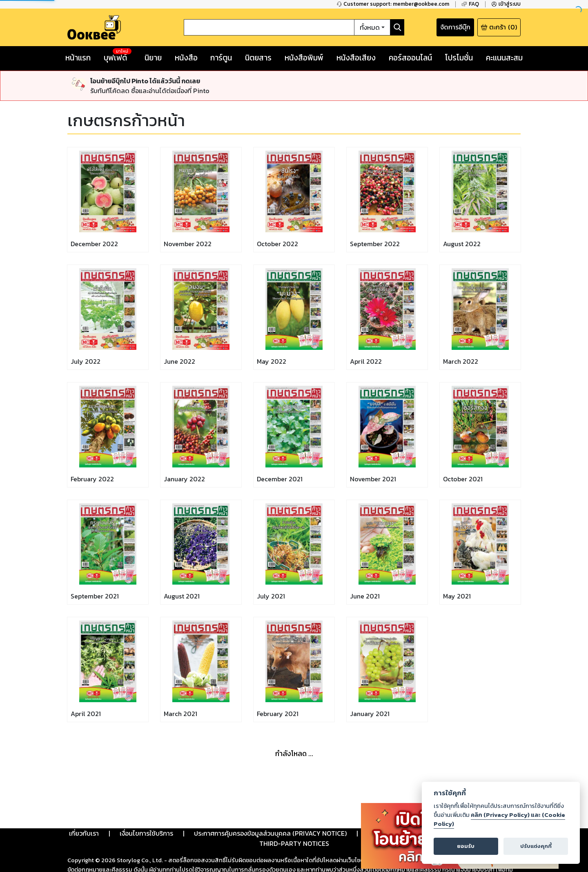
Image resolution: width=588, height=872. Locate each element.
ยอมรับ (466, 846)
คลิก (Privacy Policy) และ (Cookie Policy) (499, 819)
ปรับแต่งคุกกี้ (536, 846)
